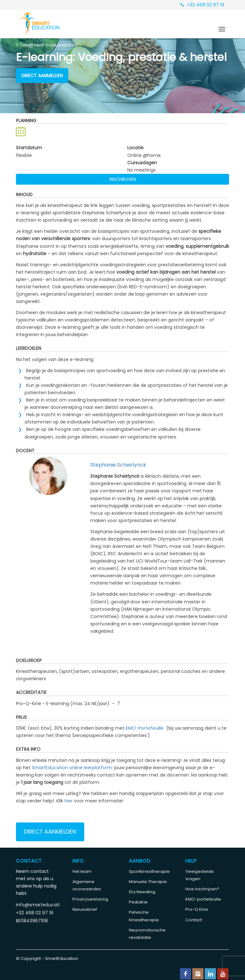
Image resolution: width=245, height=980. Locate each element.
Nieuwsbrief (85, 909)
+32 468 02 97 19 (202, 5)
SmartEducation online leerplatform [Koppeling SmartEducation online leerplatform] (72, 768)
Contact (194, 920)
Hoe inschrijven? (202, 889)
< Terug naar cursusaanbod (47, 45)
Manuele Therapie (148, 882)
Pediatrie (138, 902)
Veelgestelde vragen (200, 875)
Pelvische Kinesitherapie (144, 916)
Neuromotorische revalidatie (147, 934)
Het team (82, 871)
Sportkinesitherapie (149, 871)
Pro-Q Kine (197, 909)
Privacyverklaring (90, 899)
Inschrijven (123, 179)
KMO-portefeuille (203, 899)
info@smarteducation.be (38, 905)
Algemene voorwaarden (87, 885)
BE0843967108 (32, 921)
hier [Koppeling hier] (69, 801)
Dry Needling (142, 892)
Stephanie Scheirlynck (118, 465)
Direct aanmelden (42, 76)
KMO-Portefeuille (145, 728)
